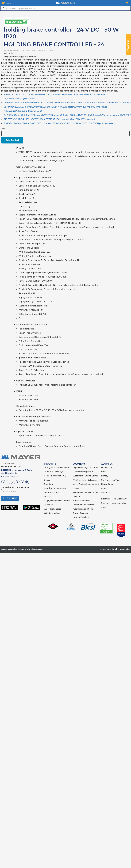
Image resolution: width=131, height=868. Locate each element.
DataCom (48, 484)
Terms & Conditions (108, 549)
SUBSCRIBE (10, 498)
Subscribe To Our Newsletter (16, 487)
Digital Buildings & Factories (86, 468)
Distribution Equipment (55, 488)
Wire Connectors (52, 513)
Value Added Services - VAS (85, 492)
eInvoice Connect (10, 476)
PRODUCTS (50, 464)
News (104, 472)
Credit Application (10, 473)
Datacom (77, 496)
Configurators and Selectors (57, 468)
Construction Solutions (83, 505)
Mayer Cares (107, 484)
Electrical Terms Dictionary (114, 499)
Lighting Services (81, 517)
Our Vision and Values (111, 480)
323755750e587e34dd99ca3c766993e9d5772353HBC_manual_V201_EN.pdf (49, 119)
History (105, 476)
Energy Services (80, 513)
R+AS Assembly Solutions (85, 480)
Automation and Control (84, 509)
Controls (56, 492)
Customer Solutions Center (85, 476)
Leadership (106, 468)
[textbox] (65, 8)
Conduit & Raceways (54, 472)
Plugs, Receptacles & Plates (57, 501)
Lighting (48, 492)
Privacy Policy (124, 549)
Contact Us (106, 492)
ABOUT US (107, 464)
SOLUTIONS (79, 464)
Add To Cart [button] (12, 140)
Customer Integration (83, 472)
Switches (48, 505)
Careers (105, 488)
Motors (47, 496)
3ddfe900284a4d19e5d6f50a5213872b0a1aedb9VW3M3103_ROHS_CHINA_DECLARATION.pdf (59, 123)
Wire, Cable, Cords (53, 509)
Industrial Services (81, 501)
